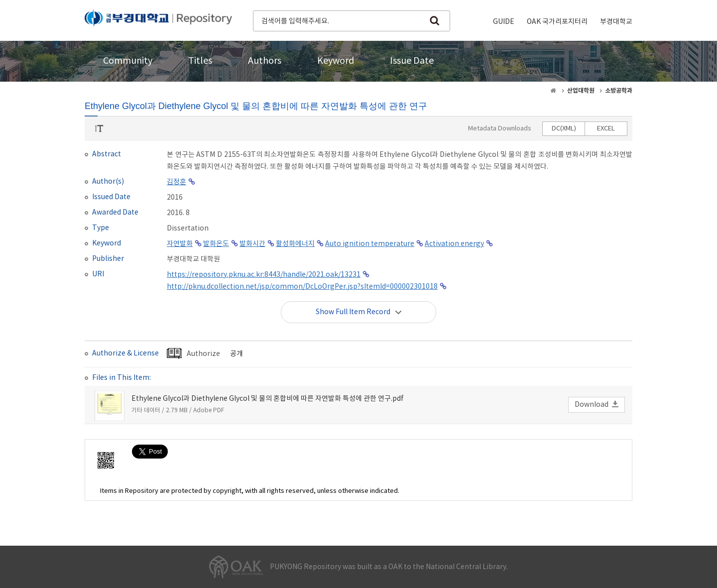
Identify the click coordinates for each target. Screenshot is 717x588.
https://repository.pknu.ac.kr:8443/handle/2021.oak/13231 (264, 275)
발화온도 (216, 244)
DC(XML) (564, 129)
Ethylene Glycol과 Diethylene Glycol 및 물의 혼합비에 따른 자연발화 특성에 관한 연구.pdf (268, 399)
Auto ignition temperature (370, 244)
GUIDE (504, 22)
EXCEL (606, 129)
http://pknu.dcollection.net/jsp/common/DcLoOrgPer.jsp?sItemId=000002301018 (302, 287)
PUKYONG (158, 20)
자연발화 (180, 244)
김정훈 (177, 182)
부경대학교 (616, 22)
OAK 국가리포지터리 (557, 22)
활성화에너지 (295, 244)
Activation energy (454, 244)
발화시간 (252, 244)
